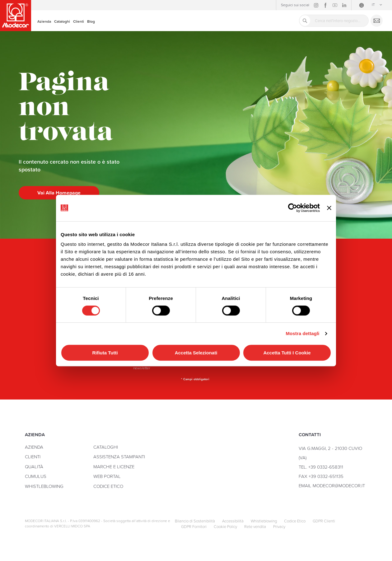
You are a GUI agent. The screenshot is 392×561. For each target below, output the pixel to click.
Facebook (325, 5)
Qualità (34, 467)
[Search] (305, 21)
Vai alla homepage (59, 193)
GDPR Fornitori (194, 527)
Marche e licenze (114, 467)
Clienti (33, 457)
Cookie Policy (225, 527)
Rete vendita (255, 527)
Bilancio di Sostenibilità (195, 521)
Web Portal (107, 476)
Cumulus (36, 476)
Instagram (316, 5)
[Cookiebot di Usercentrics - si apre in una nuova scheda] (293, 208)
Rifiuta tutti (105, 353)
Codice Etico (108, 486)
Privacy (279, 527)
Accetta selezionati (196, 353)
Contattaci (377, 21)
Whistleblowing (44, 486)
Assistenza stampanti (119, 457)
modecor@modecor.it (339, 486)
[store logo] (16, 16)
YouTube (335, 5)
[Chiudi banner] (329, 208)
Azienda (34, 447)
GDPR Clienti (324, 521)
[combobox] (334, 21)
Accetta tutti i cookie (287, 353)
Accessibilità (233, 521)
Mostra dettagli (302, 333)
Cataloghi (106, 447)
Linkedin (344, 5)
